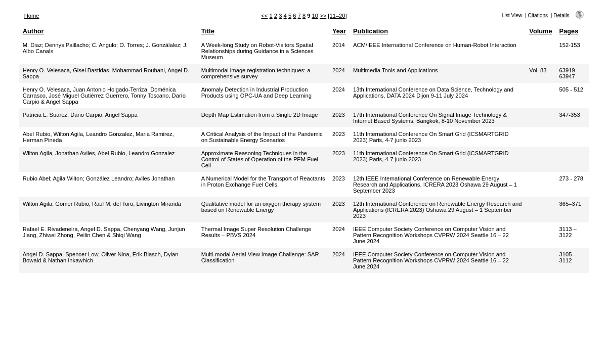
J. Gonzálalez (163, 45)
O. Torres (131, 45)
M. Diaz (32, 45)
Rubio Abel (36, 178)
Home (32, 16)
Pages (569, 31)
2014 (339, 45)
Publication (371, 31)
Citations (538, 15)
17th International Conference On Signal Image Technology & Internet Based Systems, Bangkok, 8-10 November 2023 (430, 118)
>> (323, 16)
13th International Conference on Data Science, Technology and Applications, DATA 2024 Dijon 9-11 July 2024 (433, 93)
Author (33, 31)
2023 (339, 115)
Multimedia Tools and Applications (396, 70)
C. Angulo (104, 45)
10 (315, 16)
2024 (339, 70)
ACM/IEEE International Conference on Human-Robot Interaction (435, 45)
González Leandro (109, 178)
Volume (540, 31)
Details (561, 15)
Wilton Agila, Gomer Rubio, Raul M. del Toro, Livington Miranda (102, 204)
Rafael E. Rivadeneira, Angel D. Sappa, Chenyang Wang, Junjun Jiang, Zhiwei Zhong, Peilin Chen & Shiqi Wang (104, 232)
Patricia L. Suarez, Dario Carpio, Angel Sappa (80, 115)
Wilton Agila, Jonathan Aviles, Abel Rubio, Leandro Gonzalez (99, 153)
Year (339, 31)
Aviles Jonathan (155, 178)
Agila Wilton (68, 178)
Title (208, 31)
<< (264, 16)
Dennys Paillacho (67, 45)
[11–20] (337, 16)
